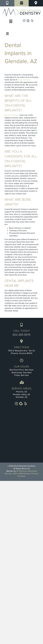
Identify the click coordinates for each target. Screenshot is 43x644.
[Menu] (7, 34)
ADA (15, 474)
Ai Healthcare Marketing (27, 471)
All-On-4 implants (12, 115)
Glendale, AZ (22, 397)
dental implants (24, 80)
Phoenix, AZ (22, 392)
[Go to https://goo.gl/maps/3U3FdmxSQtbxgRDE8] (21, 347)
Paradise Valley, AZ (22, 394)
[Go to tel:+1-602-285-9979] (21, 330)
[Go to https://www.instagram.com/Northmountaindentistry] (24, 21)
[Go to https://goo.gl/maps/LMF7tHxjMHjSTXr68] (28, 21)
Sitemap (8, 474)
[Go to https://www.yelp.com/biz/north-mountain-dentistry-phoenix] (32, 21)
